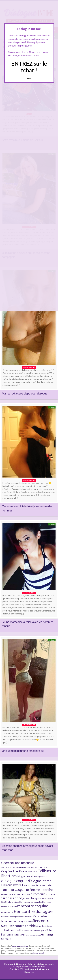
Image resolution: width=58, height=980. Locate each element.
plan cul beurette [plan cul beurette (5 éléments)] (34, 902)
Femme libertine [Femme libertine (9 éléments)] (41, 890)
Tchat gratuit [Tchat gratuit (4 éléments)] (41, 931)
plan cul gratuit (38, 953)
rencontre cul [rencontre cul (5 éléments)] (7, 912)
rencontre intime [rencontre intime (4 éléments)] (26, 917)
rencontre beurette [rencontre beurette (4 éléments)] (9, 907)
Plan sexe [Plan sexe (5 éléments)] (46, 902)
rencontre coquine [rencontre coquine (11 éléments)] (33, 906)
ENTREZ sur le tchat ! (29, 67)
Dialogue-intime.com (15, 964)
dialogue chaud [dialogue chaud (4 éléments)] (41, 876)
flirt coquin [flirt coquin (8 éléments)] (38, 894)
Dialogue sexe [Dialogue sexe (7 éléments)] (10, 885)
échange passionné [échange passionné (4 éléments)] (33, 935)
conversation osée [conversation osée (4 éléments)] (23, 867)
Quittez (29, 78)
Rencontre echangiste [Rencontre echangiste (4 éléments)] (10, 917)
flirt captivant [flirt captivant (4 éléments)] (25, 894)
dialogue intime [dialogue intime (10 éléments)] (40, 881)
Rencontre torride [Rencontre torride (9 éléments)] (22, 926)
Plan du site (29, 972)
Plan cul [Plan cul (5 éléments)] (23, 902)
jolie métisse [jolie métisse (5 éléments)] (13, 902)
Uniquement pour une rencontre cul (23, 751)
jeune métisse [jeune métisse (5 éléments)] (42, 898)
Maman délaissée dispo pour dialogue (25, 393)
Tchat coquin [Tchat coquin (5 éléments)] (30, 931)
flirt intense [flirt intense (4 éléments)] (50, 894)
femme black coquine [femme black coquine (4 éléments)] (48, 885)
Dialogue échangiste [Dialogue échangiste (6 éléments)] (29, 885)
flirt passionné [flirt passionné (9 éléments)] (12, 898)
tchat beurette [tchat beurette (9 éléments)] (12, 930)
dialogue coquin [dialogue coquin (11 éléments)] (14, 881)
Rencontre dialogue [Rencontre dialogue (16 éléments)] (33, 911)
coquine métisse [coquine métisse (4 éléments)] (31, 872)
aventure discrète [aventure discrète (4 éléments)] (8, 867)
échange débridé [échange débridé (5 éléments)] (18, 935)
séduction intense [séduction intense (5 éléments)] (44, 926)
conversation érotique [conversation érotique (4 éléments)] (39, 867)
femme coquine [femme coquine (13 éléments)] (15, 889)
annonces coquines (20, 946)
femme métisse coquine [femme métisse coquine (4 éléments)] (11, 894)
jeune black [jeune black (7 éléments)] (29, 898)
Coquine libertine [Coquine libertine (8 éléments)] (13, 871)
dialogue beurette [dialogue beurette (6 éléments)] (26, 876)
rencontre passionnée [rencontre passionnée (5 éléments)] (23, 921)
